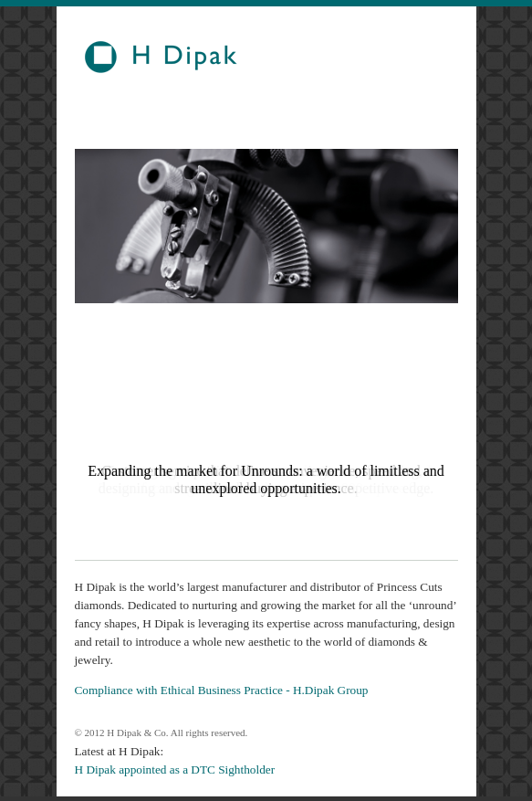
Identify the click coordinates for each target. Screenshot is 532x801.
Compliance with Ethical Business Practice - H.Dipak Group (222, 690)
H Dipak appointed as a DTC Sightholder (175, 769)
